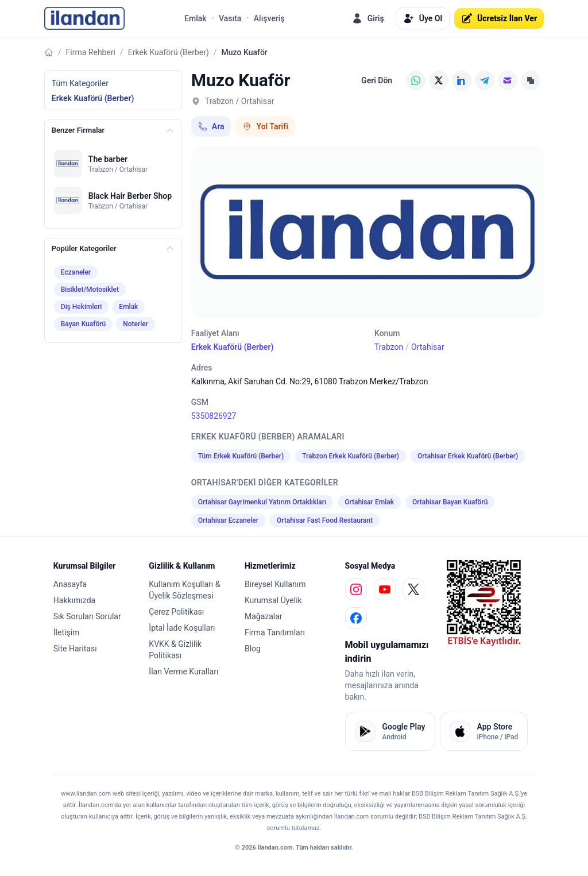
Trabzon (389, 347)
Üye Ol (423, 18)
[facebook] (356, 618)
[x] (413, 589)
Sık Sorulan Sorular (87, 616)
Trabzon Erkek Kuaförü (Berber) (351, 456)
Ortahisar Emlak (369, 502)
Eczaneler (76, 272)
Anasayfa (70, 584)
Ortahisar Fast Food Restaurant (325, 520)
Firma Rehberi (91, 52)
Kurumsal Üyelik (273, 600)
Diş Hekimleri (82, 307)
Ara (211, 126)
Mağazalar (264, 616)
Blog (253, 649)
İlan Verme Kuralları (183, 672)
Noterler (136, 324)
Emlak (196, 18)
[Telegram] (485, 80)
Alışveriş (269, 18)
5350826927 (214, 416)
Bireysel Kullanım (275, 584)
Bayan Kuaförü (83, 324)
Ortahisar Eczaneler (228, 520)
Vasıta (230, 18)
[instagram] (356, 589)
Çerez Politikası (176, 612)
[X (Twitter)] (439, 80)
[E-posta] (508, 80)
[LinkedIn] (462, 80)
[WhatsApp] (416, 80)
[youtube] (385, 589)
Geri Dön (377, 80)
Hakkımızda (74, 600)
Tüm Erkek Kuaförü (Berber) (241, 456)
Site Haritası (75, 649)
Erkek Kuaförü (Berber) (169, 52)
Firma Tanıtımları (275, 632)
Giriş (368, 18)
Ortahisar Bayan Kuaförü (450, 502)
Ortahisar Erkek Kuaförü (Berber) (468, 456)
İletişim (67, 632)
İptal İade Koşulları (182, 628)
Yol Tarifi (265, 126)
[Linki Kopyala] (531, 80)
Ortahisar (428, 347)
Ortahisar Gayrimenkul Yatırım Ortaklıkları (262, 502)
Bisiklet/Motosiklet (90, 290)
